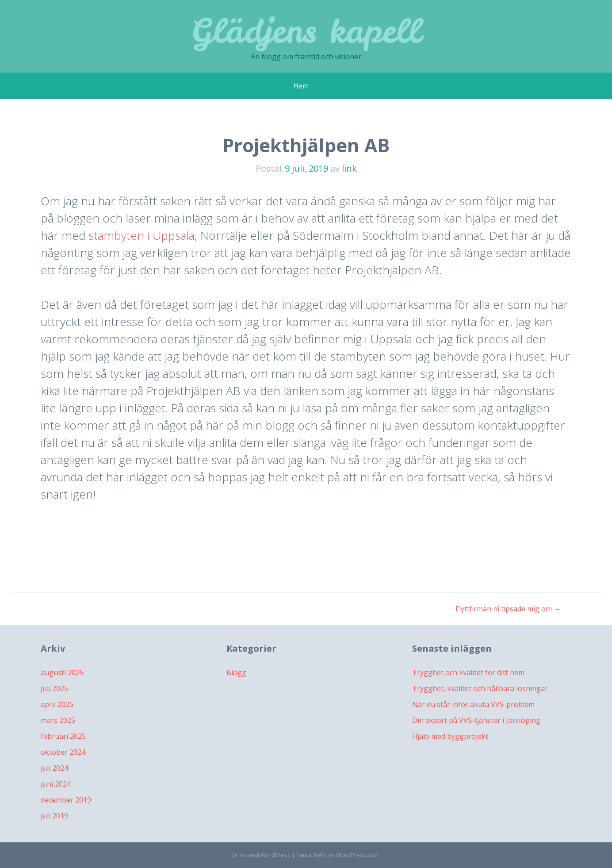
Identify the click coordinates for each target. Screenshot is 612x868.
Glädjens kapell (306, 31)
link (349, 168)
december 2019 (66, 800)
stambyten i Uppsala (142, 235)
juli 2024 (54, 768)
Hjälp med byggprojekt (450, 736)
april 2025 (57, 704)
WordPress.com (357, 855)
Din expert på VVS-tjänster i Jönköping (476, 720)
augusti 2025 (62, 672)
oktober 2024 (63, 752)
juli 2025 (54, 688)
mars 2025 (58, 720)
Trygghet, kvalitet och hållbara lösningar (480, 688)
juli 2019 (54, 816)
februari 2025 (63, 736)
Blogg (236, 672)
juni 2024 (56, 784)
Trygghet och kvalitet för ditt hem (468, 672)
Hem (301, 86)
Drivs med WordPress (261, 855)
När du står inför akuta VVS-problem (473, 704)
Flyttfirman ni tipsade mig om (508, 609)
